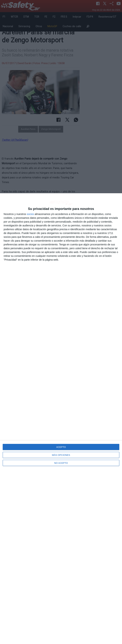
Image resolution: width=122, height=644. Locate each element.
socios (30, 214)
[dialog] (61, 419)
